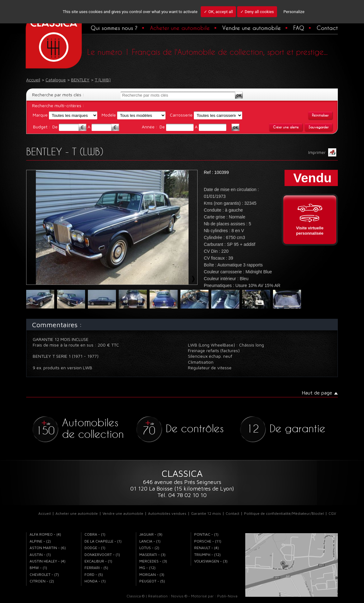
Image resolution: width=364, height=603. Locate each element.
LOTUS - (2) (149, 548)
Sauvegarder (318, 127)
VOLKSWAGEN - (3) (211, 561)
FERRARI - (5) (96, 568)
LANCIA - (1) (150, 541)
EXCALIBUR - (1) (98, 561)
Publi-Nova (227, 596)
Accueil (45, 513)
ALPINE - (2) (40, 541)
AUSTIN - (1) (40, 555)
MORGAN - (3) (152, 574)
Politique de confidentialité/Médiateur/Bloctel (284, 513)
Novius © (179, 596)
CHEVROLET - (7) (44, 574)
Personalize (294, 12)
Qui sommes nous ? (114, 28)
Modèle (109, 115)
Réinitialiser (320, 115)
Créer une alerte (286, 127)
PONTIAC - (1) (206, 534)
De (56, 127)
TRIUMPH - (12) (207, 555)
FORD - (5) (94, 574)
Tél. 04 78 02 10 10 (182, 495)
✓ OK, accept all (218, 12)
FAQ (299, 28)
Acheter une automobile (180, 28)
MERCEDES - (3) (153, 561)
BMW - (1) (38, 568)
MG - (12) (147, 568)
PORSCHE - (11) (208, 541)
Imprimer (322, 152)
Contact (327, 28)
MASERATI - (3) (152, 555)
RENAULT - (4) (206, 548)
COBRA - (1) (95, 534)
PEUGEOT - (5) (152, 581)
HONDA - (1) (95, 581)
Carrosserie (181, 115)
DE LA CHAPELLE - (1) (103, 541)
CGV (332, 513)
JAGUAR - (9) (151, 534)
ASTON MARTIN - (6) (48, 548)
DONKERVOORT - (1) (102, 555)
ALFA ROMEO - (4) (45, 534)
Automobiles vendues (167, 513)
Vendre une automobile (251, 28)
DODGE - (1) (95, 548)
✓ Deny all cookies (257, 12)
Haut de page (317, 393)
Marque (40, 115)
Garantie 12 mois (206, 513)
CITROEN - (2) (42, 581)
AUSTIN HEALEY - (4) (48, 561)
